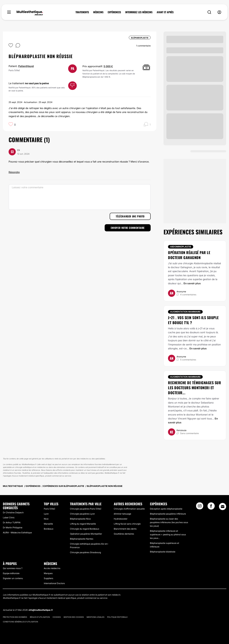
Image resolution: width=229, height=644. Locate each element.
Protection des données (15, 617)
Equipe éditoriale (11, 573)
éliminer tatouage (122, 514)
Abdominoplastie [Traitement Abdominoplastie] (181, 247)
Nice (46, 519)
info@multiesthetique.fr (41, 610)
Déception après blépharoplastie (166, 509)
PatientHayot (26, 66)
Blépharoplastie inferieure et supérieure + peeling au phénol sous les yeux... (168, 534)
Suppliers (48, 578)
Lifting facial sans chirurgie (127, 524)
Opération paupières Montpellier (86, 534)
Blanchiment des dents (125, 529)
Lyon (46, 514)
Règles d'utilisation (40, 617)
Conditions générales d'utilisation (20, 622)
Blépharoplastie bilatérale (163, 552)
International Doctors (54, 583)
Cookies (57, 617)
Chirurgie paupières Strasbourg (85, 552)
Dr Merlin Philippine (13, 528)
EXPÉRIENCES (114, 12)
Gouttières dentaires (124, 534)
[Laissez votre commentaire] (80, 197)
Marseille (48, 524)
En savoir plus (192, 283)
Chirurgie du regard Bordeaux (85, 529)
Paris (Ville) (49, 509)
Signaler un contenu (13, 578)
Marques (48, 573)
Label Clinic (9, 518)
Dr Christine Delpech (13, 513)
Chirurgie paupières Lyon (82, 514)
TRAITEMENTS (82, 12)
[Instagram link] (200, 507)
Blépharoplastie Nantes (82, 539)
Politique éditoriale (117, 617)
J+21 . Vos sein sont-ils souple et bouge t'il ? (193, 320)
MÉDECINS (98, 12)
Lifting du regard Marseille (83, 524)
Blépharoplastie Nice (80, 519)
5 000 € (108, 66)
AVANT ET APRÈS (165, 12)
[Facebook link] (211, 507)
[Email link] (223, 507)
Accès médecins (52, 568)
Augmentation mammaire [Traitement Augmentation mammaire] (185, 312)
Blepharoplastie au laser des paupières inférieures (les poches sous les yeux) (169, 522)
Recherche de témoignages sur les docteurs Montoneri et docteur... (194, 388)
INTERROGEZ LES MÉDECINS (139, 12)
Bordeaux (49, 529)
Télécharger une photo (130, 216)
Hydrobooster (121, 519)
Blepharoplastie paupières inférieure (168, 514)
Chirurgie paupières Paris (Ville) (86, 509)
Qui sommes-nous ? (13, 568)
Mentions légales (95, 617)
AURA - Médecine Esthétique (17, 533)
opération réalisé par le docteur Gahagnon (189, 255)
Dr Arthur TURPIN (12, 523)
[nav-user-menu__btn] (219, 12)
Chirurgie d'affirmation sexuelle (129, 509)
